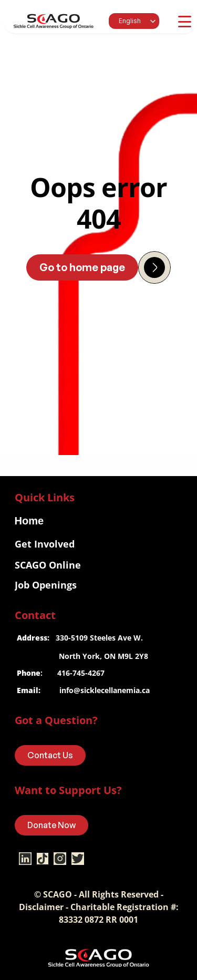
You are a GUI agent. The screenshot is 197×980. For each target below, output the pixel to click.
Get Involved (45, 544)
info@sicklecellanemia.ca (105, 690)
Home (29, 521)
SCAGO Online (48, 565)
